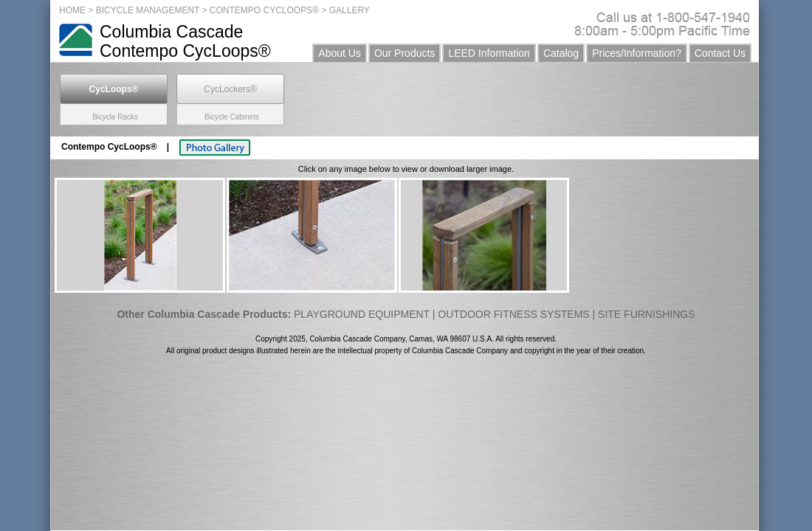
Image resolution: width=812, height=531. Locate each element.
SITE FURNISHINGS (646, 314)
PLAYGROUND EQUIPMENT (362, 314)
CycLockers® (230, 89)
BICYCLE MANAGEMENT (148, 10)
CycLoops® (114, 89)
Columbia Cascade (171, 32)
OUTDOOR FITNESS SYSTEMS (513, 314)
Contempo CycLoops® (110, 147)
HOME (72, 10)
